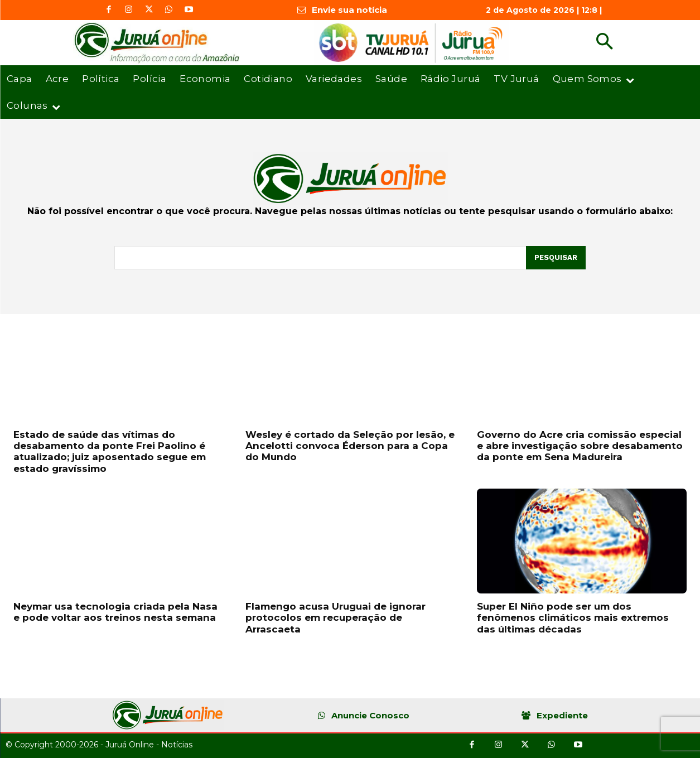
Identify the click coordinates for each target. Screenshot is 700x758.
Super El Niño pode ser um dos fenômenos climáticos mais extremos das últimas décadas (573, 618)
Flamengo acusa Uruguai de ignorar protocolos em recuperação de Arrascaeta (335, 618)
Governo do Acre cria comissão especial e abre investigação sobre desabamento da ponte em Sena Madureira (580, 446)
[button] (604, 43)
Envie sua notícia (349, 10)
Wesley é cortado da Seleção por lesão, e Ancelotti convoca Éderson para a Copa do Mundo (350, 446)
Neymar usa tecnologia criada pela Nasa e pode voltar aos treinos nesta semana (115, 612)
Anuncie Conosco (370, 715)
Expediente (562, 715)
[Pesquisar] (556, 258)
